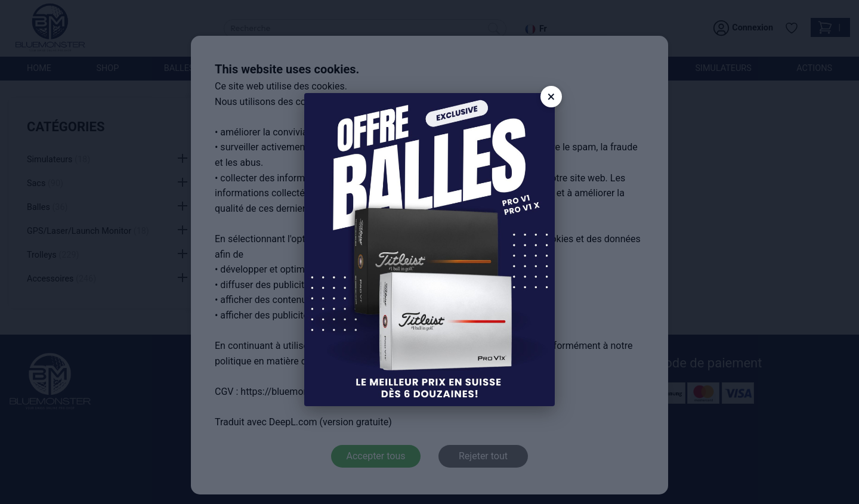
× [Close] (551, 97)
